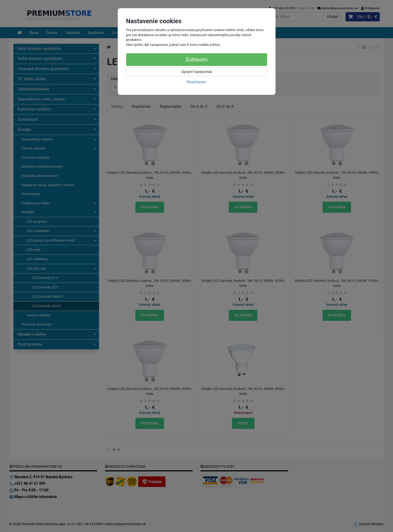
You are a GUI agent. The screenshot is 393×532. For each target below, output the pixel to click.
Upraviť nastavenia (196, 72)
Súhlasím (196, 60)
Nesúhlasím (196, 82)
